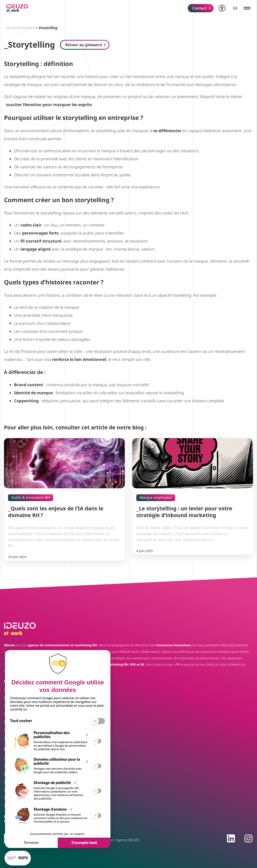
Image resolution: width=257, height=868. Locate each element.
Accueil (12, 28)
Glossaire (28, 28)
